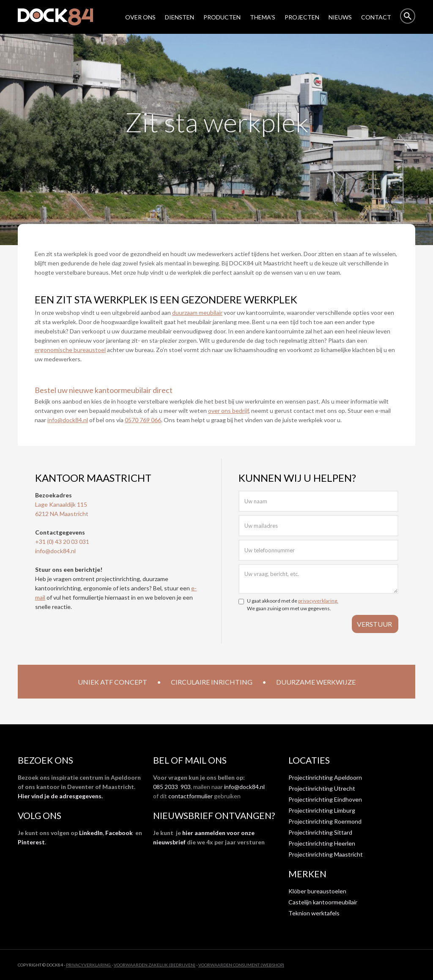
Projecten (302, 17)
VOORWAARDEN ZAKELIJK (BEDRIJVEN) (155, 965)
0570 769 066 (143, 420)
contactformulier (190, 796)
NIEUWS (340, 17)
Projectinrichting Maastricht (326, 854)
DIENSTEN (180, 17)
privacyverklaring (89, 965)
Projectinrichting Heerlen (322, 843)
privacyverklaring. (318, 601)
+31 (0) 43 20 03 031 (62, 542)
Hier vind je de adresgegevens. (60, 796)
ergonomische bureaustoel (70, 350)
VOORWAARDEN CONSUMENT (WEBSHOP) (241, 965)
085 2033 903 (172, 787)
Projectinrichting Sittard (320, 832)
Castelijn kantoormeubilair (323, 902)
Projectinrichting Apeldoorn (325, 777)
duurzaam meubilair (197, 313)
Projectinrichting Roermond (325, 821)
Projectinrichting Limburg (322, 810)
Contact (376, 17)
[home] (60, 17)
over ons (140, 17)
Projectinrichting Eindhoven (325, 799)
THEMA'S (263, 17)
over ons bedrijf (228, 411)
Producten (222, 17)
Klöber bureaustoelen (317, 891)
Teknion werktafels (314, 913)
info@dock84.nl (68, 420)
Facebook (119, 833)
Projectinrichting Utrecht (322, 788)
